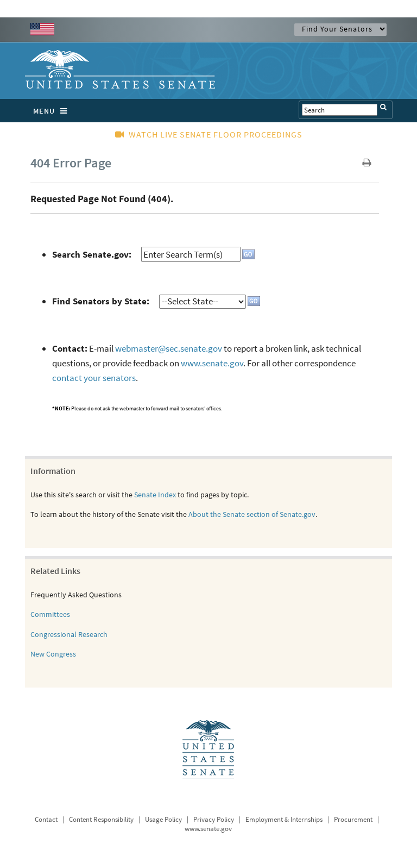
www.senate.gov (212, 363)
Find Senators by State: (101, 301)
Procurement (353, 819)
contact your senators (94, 378)
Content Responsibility (101, 819)
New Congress (53, 654)
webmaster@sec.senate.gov (169, 348)
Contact (46, 819)
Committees (50, 614)
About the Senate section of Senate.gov (252, 514)
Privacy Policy (214, 819)
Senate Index (155, 495)
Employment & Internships (284, 819)
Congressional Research (69, 634)
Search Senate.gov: (92, 254)
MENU (53, 111)
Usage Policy (163, 819)
